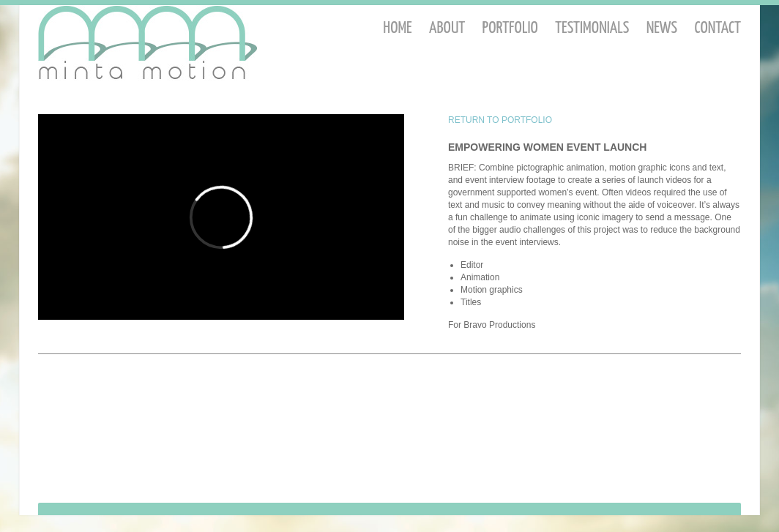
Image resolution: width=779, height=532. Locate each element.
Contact (717, 28)
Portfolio (510, 28)
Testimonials (592, 28)
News (662, 28)
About (447, 28)
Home (397, 28)
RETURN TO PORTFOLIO (500, 120)
